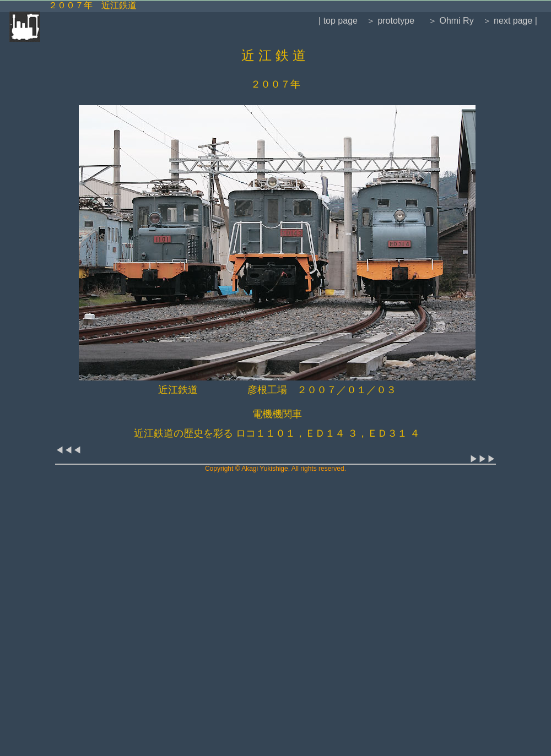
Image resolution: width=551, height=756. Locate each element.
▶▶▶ (483, 459)
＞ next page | (510, 21)
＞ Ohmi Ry (450, 21)
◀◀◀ (68, 450)
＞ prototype (390, 21)
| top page (338, 21)
